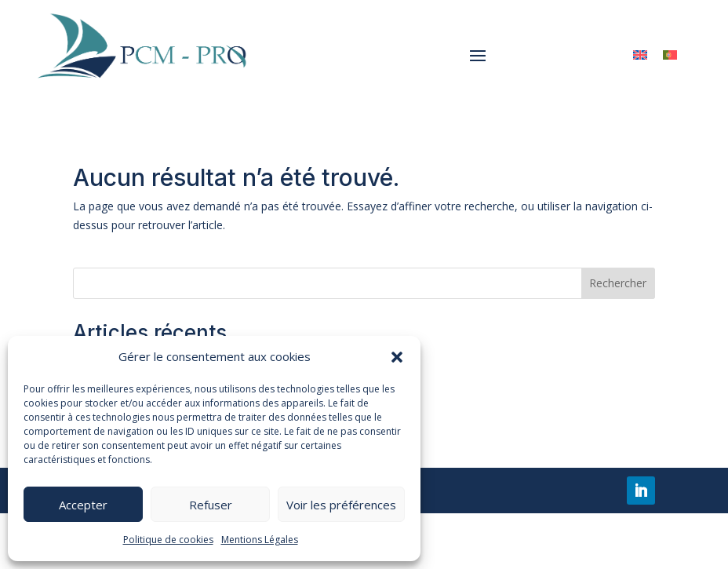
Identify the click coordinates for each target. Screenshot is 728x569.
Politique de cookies (168, 540)
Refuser (211, 505)
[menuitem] (640, 55)
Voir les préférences (341, 505)
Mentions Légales (260, 540)
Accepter (83, 505)
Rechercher (618, 283)
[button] (397, 357)
